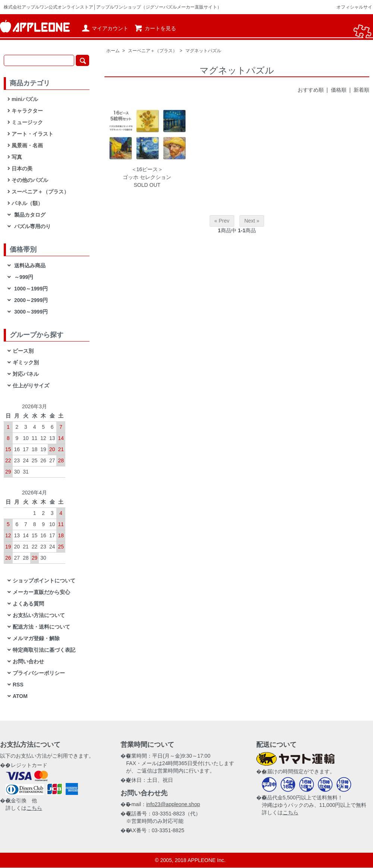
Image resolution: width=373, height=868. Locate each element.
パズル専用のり (32, 226)
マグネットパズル (203, 51)
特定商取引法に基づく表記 (44, 650)
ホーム (113, 51)
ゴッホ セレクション (147, 177)
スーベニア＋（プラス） (153, 51)
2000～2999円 (30, 300)
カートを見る (155, 28)
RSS (18, 685)
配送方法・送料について (41, 627)
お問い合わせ (28, 661)
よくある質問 (28, 604)
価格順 (339, 90)
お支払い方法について (39, 615)
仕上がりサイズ (31, 386)
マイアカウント (105, 28)
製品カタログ (29, 215)
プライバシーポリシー (39, 673)
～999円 (23, 277)
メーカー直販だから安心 (41, 592)
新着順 (361, 90)
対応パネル (26, 374)
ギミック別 (26, 362)
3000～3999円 (30, 312)
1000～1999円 (30, 289)
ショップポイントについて (44, 581)
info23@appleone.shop (173, 804)
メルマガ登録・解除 (36, 638)
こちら (34, 808)
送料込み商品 (29, 265)
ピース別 (23, 351)
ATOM (20, 696)
